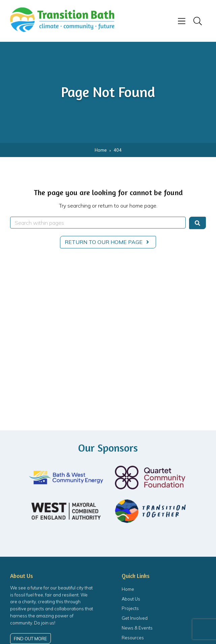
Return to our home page (108, 242)
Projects (130, 608)
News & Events (137, 628)
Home (128, 589)
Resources (133, 638)
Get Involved (135, 618)
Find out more (30, 639)
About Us (131, 599)
